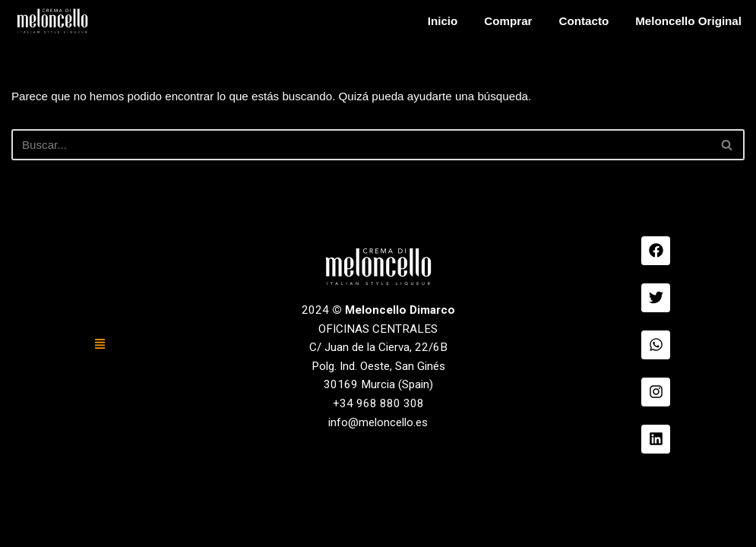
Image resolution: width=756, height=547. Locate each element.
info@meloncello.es (378, 506)
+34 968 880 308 (378, 486)
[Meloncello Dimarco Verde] (52, 21)
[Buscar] (361, 147)
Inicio (431, 21)
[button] (100, 423)
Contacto (576, 21)
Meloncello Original (685, 21)
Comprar (498, 21)
